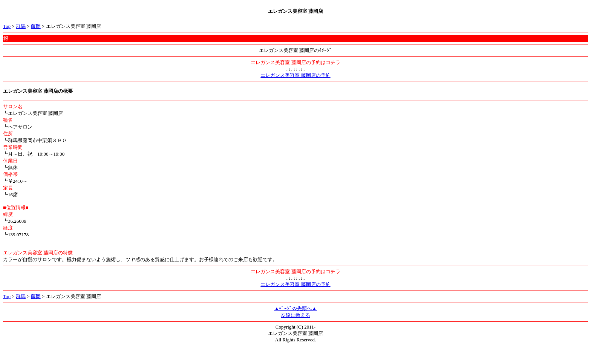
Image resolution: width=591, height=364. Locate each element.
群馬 (21, 26)
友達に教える (295, 315)
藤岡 (36, 26)
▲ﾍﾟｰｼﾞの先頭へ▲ (296, 308)
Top (7, 26)
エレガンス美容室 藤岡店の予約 (295, 75)
